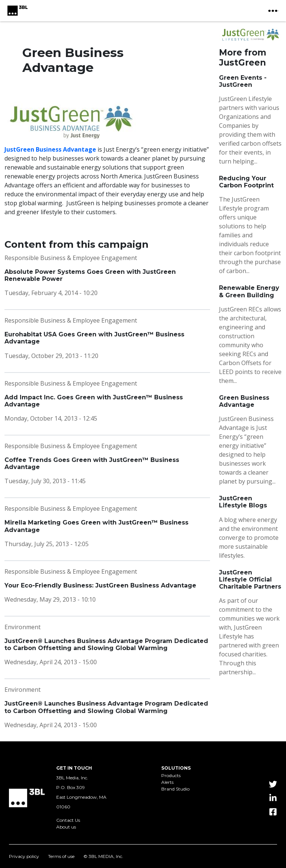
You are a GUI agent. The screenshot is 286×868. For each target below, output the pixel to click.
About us (66, 827)
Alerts (167, 782)
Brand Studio (175, 789)
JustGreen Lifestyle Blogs (243, 502)
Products (171, 776)
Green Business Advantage (244, 401)
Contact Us (68, 820)
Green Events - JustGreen (243, 81)
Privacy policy (24, 856)
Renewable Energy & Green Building (249, 291)
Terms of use (61, 856)
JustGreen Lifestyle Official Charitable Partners (250, 579)
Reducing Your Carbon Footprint (246, 182)
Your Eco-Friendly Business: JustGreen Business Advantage (100, 585)
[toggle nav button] (273, 11)
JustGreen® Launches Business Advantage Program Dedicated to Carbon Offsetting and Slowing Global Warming (106, 644)
